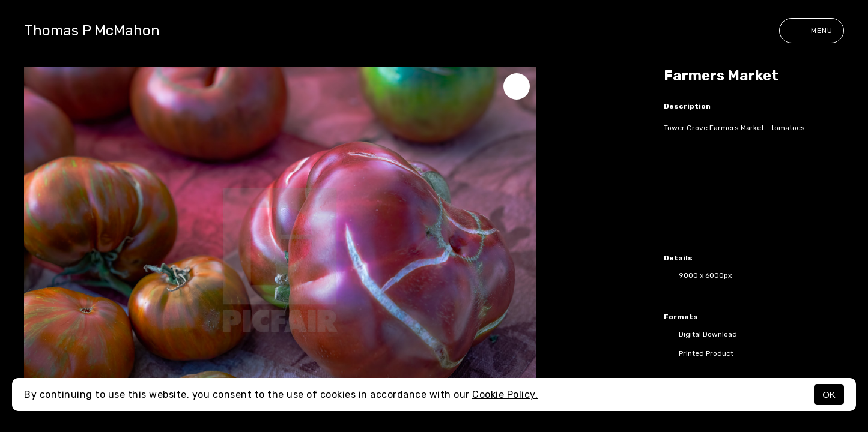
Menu (812, 31)
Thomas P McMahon (92, 31)
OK (829, 394)
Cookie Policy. (505, 394)
